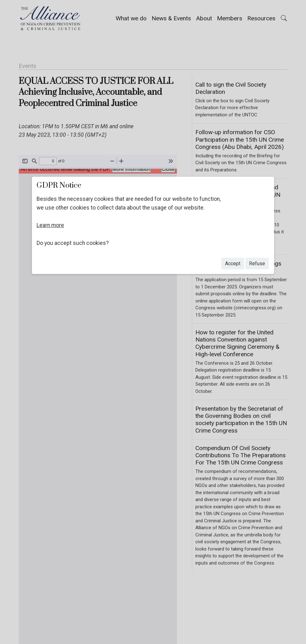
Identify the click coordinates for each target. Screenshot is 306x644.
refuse (257, 264)
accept (233, 264)
